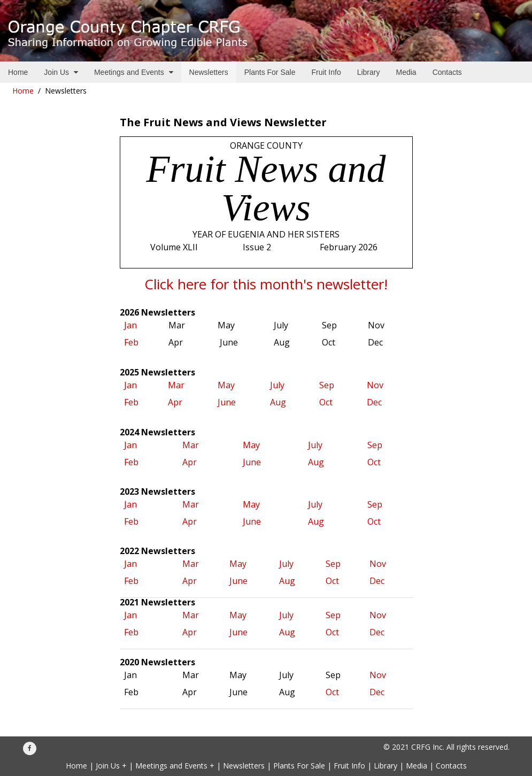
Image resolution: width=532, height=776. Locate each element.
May (226, 385)
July (278, 385)
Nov (375, 385)
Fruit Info (349, 766)
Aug (279, 402)
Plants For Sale (299, 766)
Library (385, 766)
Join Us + (111, 766)
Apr (175, 402)
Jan (130, 325)
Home (23, 91)
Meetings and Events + (175, 766)
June (227, 402)
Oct (328, 402)
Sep (327, 385)
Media (417, 766)
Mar (176, 385)
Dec (374, 402)
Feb (131, 342)
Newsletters (244, 766)
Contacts (451, 766)
